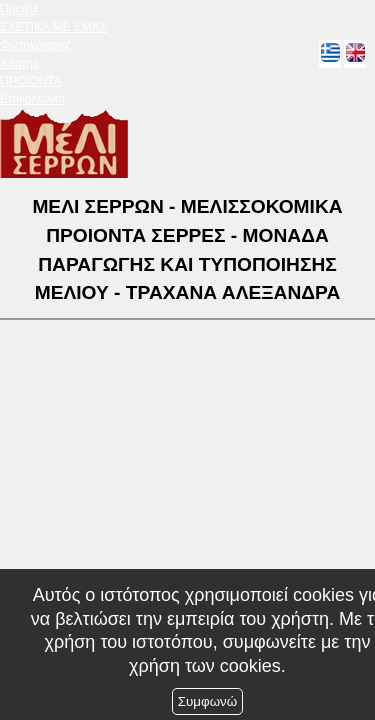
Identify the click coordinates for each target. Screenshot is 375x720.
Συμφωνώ (207, 701)
